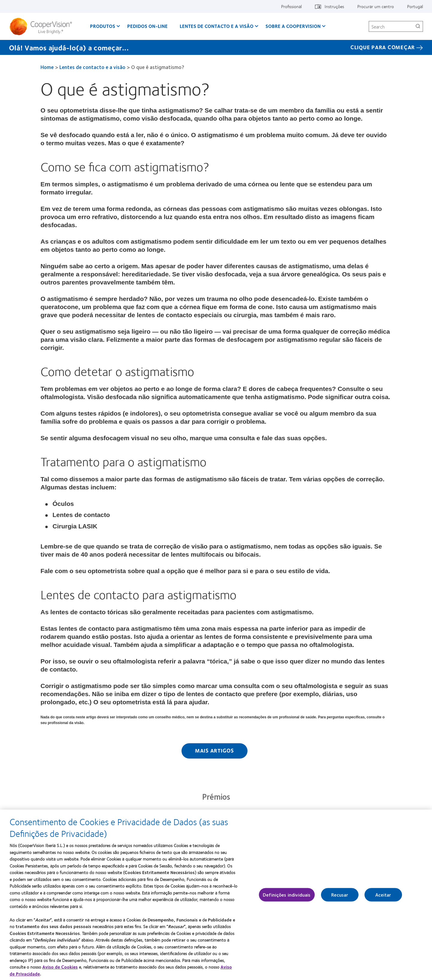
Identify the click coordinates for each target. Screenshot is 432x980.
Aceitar (383, 897)
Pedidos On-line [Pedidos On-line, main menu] (147, 26)
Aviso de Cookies (60, 969)
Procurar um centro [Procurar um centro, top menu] (376, 6)
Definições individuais (287, 897)
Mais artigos (214, 750)
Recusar (340, 897)
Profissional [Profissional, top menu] (291, 6)
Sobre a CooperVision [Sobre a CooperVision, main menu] (293, 26)
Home (47, 67)
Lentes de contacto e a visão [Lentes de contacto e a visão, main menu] (217, 26)
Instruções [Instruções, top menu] (334, 6)
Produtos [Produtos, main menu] (103, 26)
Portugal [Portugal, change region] (415, 6)
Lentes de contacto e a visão (92, 67)
